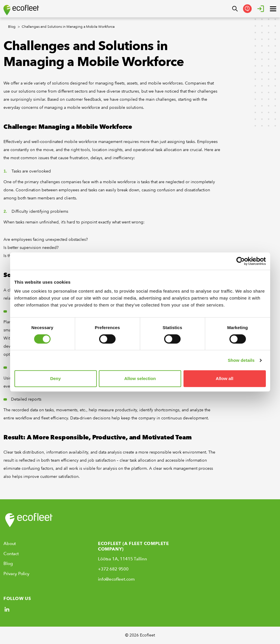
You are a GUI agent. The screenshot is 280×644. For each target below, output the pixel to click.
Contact (11, 554)
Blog (8, 564)
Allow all (225, 378)
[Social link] (7, 609)
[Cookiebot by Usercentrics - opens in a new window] (241, 261)
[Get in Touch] (247, 9)
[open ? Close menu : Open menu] (273, 9)
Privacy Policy (16, 574)
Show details (241, 360)
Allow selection (140, 378)
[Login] (261, 9)
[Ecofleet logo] (21, 10)
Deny (56, 378)
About (10, 544)
